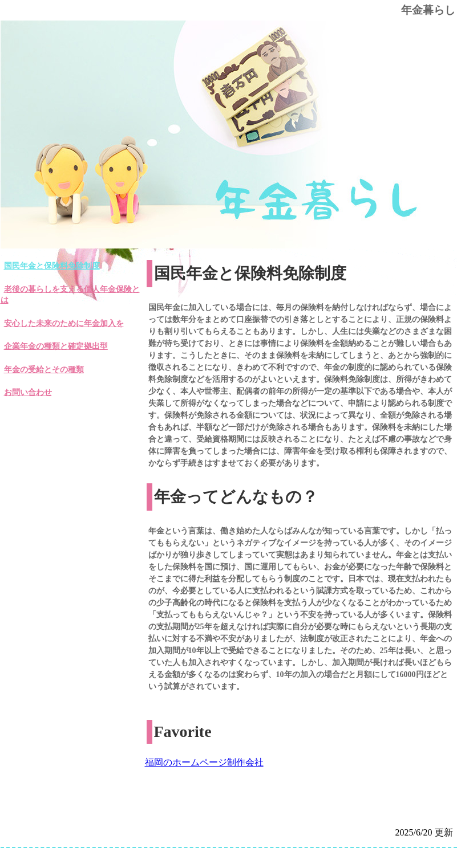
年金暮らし (428, 10)
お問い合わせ (28, 392)
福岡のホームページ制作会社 (204, 762)
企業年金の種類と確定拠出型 (56, 346)
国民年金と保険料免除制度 (52, 266)
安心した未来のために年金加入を (64, 323)
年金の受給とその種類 (44, 370)
